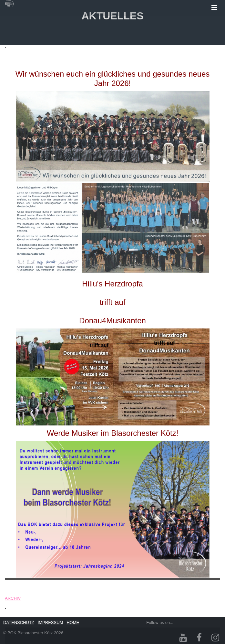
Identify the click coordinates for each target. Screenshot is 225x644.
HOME (73, 623)
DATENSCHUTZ (19, 623)
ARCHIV (13, 598)
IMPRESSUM (51, 623)
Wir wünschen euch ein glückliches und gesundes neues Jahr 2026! (113, 79)
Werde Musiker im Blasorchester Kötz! (113, 433)
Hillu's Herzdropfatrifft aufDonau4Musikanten (112, 302)
